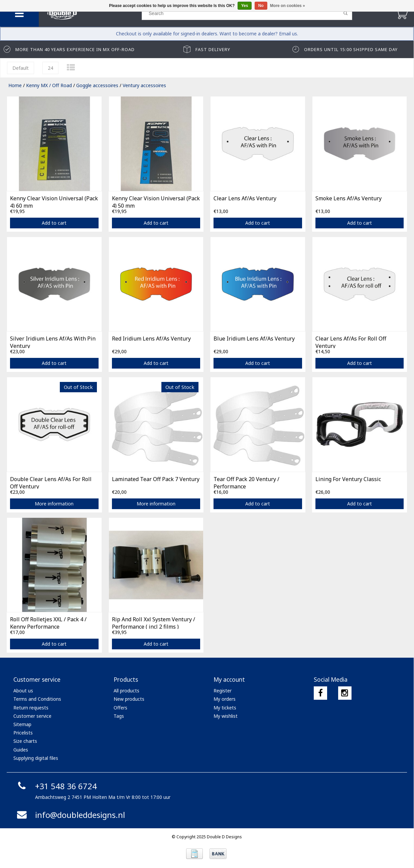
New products (129, 699)
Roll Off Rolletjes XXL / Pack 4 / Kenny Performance (48, 622)
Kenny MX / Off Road (49, 85)
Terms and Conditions (37, 699)
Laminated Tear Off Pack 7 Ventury (156, 479)
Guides (21, 750)
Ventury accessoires (144, 85)
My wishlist (226, 716)
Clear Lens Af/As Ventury (245, 198)
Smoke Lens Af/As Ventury (349, 198)
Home (15, 85)
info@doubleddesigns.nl (70, 815)
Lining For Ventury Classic (348, 479)
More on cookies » (288, 6)
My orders (225, 699)
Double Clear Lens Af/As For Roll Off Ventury (51, 482)
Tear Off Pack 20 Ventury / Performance (246, 482)
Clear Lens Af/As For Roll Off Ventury (351, 342)
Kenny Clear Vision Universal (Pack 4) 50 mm (156, 201)
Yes (245, 6)
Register (223, 691)
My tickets (225, 708)
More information (54, 504)
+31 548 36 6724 (56, 786)
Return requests (31, 708)
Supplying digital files (36, 758)
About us (23, 691)
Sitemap (22, 724)
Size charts (25, 741)
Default (21, 68)
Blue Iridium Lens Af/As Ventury (254, 339)
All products (126, 691)
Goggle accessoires (97, 85)
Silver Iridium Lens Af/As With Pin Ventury (53, 342)
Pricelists (23, 733)
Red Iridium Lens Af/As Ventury (151, 339)
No (261, 6)
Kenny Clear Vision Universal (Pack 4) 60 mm (54, 201)
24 (50, 68)
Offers (120, 708)
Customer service (32, 716)
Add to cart (54, 223)
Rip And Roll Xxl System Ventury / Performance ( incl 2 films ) (154, 622)
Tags (119, 716)
